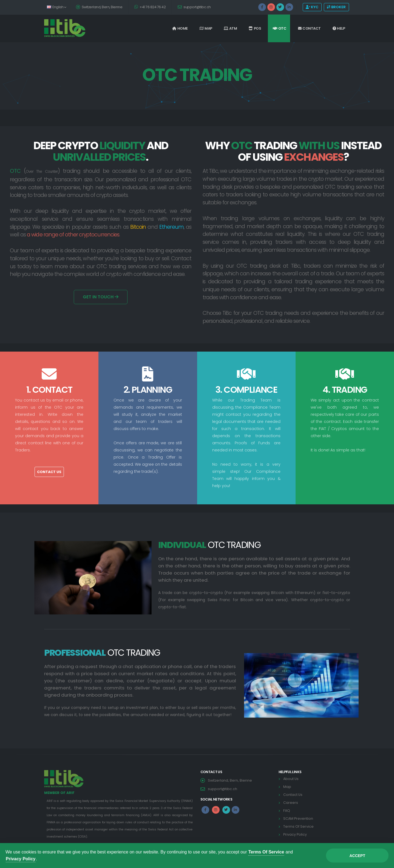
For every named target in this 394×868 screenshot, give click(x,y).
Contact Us (49, 472)
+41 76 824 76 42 (150, 7)
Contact (309, 28)
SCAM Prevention (298, 818)
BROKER (336, 7)
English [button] (57, 7)
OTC (280, 28)
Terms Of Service (298, 826)
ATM (230, 28)
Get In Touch (101, 297)
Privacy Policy (295, 834)
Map (206, 28)
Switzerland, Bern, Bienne (99, 7)
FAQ (287, 811)
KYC (312, 7)
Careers (291, 803)
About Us (291, 779)
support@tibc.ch (194, 7)
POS (255, 28)
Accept (357, 856)
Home (180, 28)
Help (339, 28)
